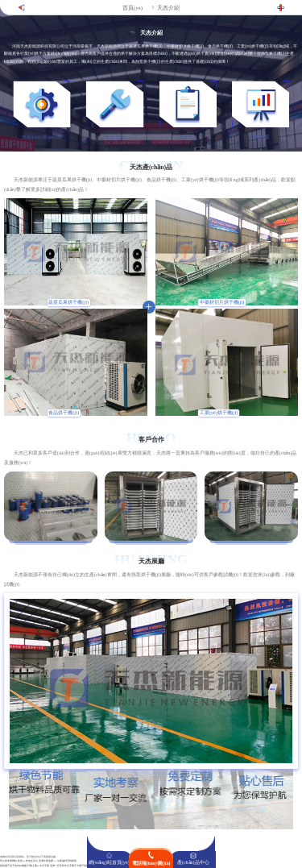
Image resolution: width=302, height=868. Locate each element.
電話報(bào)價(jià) (151, 863)
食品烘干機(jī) (64, 412)
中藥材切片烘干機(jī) (222, 302)
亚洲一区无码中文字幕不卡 (64, 866)
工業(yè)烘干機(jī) (219, 412)
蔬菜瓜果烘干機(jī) (68, 302)
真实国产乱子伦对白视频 (13, 866)
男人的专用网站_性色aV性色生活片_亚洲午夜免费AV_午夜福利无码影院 (38, 861)
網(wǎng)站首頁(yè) (109, 862)
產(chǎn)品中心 (193, 862)
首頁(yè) (132, 8)
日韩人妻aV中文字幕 (38, 866)
